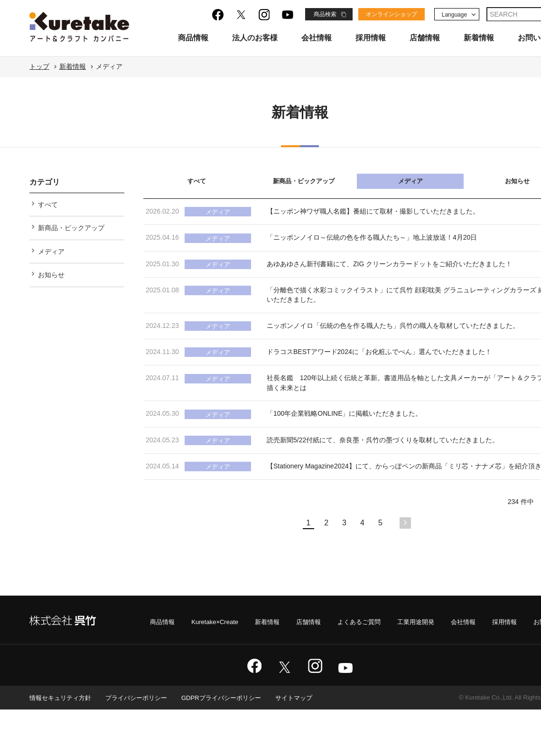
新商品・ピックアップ (304, 181)
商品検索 (325, 14)
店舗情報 (425, 38)
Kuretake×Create (196, 668)
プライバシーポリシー (143, 744)
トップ (39, 66)
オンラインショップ (392, 14)
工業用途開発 (408, 668)
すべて (197, 181)
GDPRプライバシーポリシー (233, 744)
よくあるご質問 (348, 668)
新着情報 (479, 38)
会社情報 (317, 38)
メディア (410, 181)
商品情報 (193, 38)
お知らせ (51, 280)
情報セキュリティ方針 (63, 744)
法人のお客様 (255, 38)
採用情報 (371, 38)
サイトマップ (310, 744)
